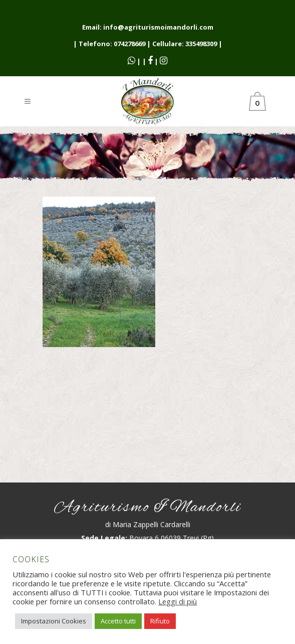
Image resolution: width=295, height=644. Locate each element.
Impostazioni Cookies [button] (54, 621)
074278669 (129, 44)
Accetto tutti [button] (118, 621)
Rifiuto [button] (160, 621)
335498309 (201, 44)
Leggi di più (178, 601)
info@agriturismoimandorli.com (158, 27)
